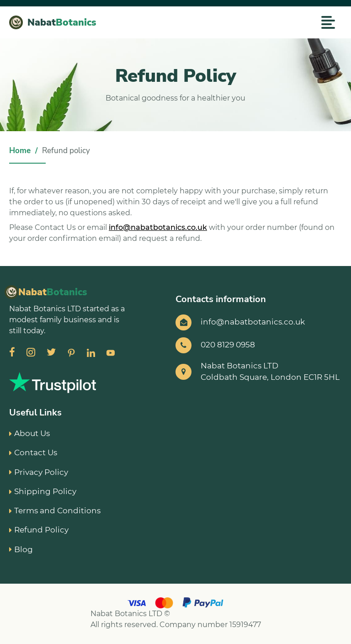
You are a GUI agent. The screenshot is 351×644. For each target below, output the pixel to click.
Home (20, 151)
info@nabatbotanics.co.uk (158, 227)
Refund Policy (39, 530)
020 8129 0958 (228, 345)
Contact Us (33, 452)
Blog (21, 549)
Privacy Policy (39, 472)
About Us (29, 433)
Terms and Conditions (55, 511)
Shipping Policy (43, 491)
